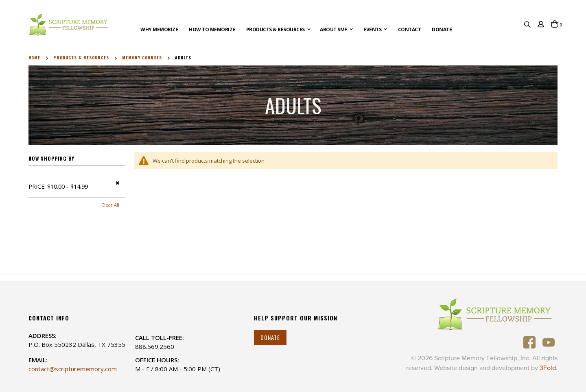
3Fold (548, 368)
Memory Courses (142, 58)
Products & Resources (81, 58)
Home (34, 58)
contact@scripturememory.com (73, 369)
